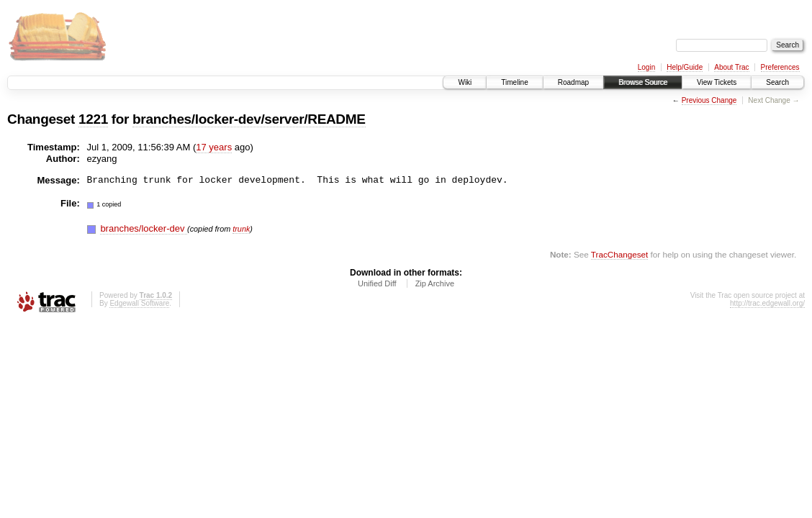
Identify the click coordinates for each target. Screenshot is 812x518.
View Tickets (717, 82)
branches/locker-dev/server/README (249, 119)
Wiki (465, 82)
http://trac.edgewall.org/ (767, 303)
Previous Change (709, 100)
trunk (241, 229)
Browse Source (643, 82)
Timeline (514, 82)
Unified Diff (377, 283)
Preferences (780, 67)
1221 (93, 119)
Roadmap (573, 82)
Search (777, 82)
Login (646, 67)
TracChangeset (619, 254)
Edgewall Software (139, 303)
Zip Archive (435, 283)
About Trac (731, 67)
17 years (214, 147)
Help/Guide (685, 67)
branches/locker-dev (144, 228)
